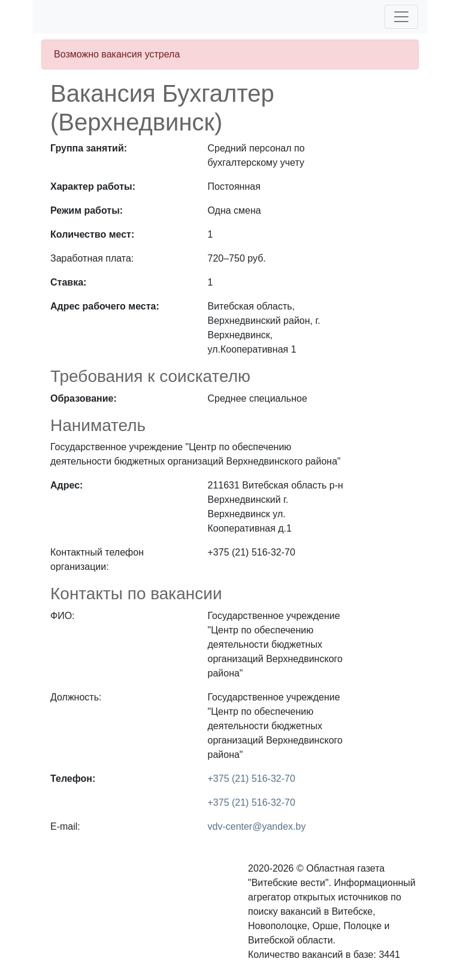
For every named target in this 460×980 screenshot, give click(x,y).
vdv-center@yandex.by (257, 826)
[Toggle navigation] (401, 17)
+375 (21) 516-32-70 (252, 779)
